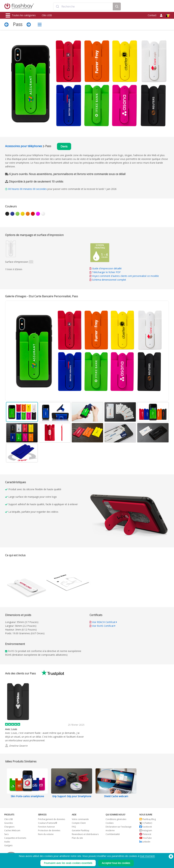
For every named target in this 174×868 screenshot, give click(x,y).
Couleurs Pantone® (48, 823)
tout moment (147, 856)
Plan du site (77, 838)
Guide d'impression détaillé (107, 268)
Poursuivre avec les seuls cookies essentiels (68, 863)
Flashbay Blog (148, 819)
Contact (152, 15)
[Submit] (57, 6)
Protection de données (49, 830)
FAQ (74, 827)
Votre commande (80, 819)
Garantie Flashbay (81, 830)
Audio (7, 842)
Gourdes (9, 823)
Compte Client (79, 823)
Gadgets (8, 845)
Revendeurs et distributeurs (85, 834)
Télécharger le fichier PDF (105, 272)
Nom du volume (46, 834)
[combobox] (83, 6)
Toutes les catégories (21, 15)
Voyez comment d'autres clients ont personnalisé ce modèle (125, 276)
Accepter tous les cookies (116, 863)
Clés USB (47, 15)
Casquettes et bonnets (15, 838)
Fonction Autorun (46, 827)
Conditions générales (116, 819)
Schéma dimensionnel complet (109, 280)
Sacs (6, 834)
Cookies (110, 823)
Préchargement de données (52, 819)
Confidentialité (113, 834)
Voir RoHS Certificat (103, 626)
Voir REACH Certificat (104, 622)
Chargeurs (9, 827)
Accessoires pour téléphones (24, 146)
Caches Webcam (12, 830)
